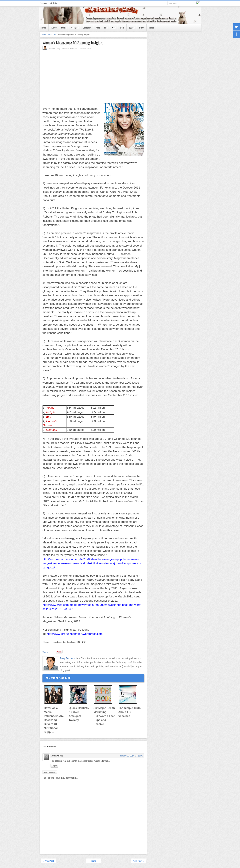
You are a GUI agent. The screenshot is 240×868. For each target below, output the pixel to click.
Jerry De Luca (68, 658)
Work (122, 28)
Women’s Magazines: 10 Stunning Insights (72, 43)
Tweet (46, 652)
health (50, 35)
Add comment (50, 772)
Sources (44, 3)
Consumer (87, 28)
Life (106, 28)
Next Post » (138, 861)
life (55, 35)
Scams (132, 28)
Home (44, 28)
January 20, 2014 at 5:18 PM (131, 756)
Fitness (54, 28)
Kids (114, 28)
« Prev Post (48, 861)
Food (98, 28)
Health (64, 28)
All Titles (54, 3)
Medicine (75, 28)
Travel (142, 28)
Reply (54, 766)
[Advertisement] (70, 78)
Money (151, 28)
